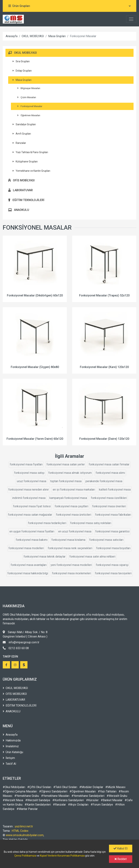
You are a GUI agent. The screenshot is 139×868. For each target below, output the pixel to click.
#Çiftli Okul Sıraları (39, 787)
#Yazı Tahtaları (107, 791)
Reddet (121, 859)
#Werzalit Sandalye (38, 800)
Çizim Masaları (27, 97)
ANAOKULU (19, 210)
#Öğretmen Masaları (83, 791)
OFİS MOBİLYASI (21, 180)
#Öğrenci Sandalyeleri (53, 791)
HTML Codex (20, 831)
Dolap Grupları (22, 71)
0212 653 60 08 (16, 648)
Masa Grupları (57, 36)
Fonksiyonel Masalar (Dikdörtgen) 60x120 (35, 295)
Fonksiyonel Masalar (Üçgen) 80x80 (35, 367)
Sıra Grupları (21, 61)
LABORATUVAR (20, 190)
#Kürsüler (92, 800)
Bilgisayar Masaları (29, 88)
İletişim (9, 758)
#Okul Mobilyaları (14, 787)
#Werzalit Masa (13, 800)
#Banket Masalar (112, 800)
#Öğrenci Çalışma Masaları (20, 791)
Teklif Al (9, 764)
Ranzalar (19, 143)
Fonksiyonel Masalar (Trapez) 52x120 (104, 295)
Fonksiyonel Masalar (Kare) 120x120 (104, 367)
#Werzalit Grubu (117, 796)
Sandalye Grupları (24, 124)
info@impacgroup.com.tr (21, 642)
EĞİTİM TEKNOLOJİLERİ (26, 200)
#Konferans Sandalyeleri (68, 800)
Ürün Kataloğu (13, 752)
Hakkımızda (12, 740)
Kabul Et (121, 848)
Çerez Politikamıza (25, 856)
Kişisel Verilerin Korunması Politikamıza (62, 856)
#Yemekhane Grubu (27, 796)
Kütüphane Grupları (25, 162)
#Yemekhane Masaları (55, 796)
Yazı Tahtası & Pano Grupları (30, 152)
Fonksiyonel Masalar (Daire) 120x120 (104, 439)
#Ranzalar (59, 805)
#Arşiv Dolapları (78, 805)
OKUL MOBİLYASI (33, 36)
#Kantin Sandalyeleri (38, 805)
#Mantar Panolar (27, 809)
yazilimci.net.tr (24, 826)
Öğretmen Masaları (29, 115)
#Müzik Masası (115, 787)
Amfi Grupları (22, 134)
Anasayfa (12, 36)
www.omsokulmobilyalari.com (25, 835)
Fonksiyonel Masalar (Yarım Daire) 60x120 (35, 439)
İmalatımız (11, 746)
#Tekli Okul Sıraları (65, 787)
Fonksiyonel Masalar (30, 106)
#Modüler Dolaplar (91, 787)
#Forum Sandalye (102, 805)
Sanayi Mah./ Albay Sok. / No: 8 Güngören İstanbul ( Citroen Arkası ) (25, 634)
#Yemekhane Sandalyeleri (88, 796)
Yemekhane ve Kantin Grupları (31, 171)
